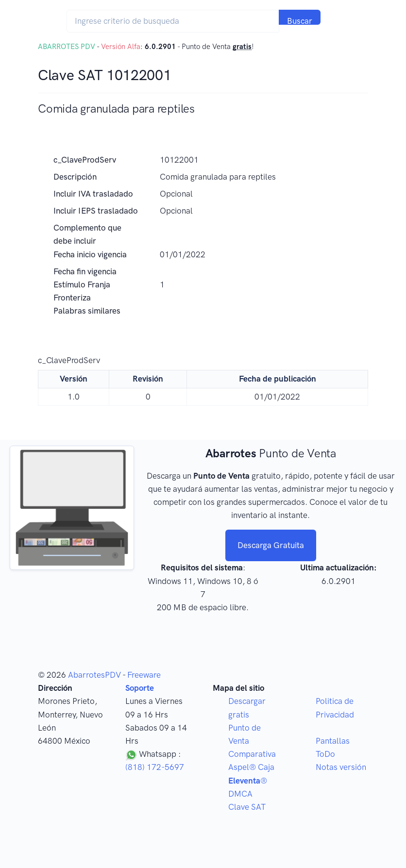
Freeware (144, 675)
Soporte (140, 688)
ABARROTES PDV (67, 47)
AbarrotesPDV (94, 675)
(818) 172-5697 (155, 767)
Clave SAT (247, 807)
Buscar (300, 20)
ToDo (325, 754)
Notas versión (341, 767)
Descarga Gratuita (271, 545)
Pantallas (333, 741)
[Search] (173, 21)
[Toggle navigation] (340, 21)
